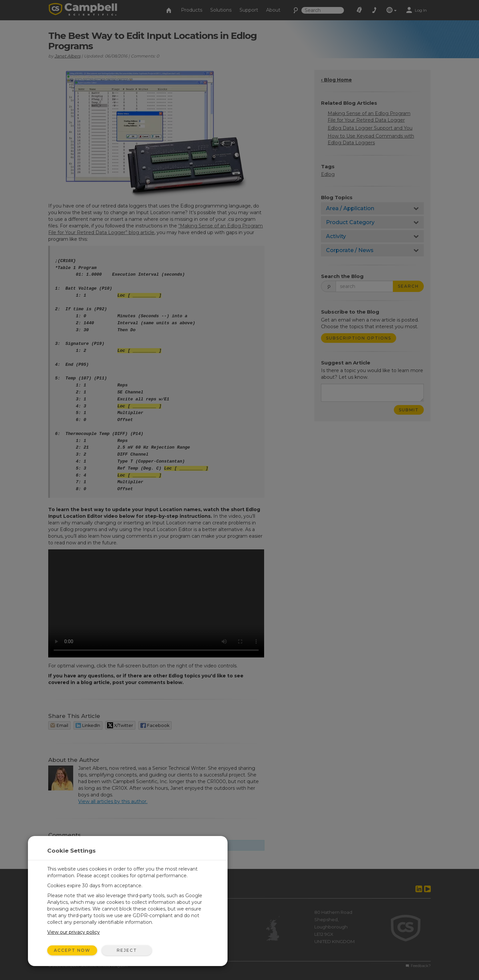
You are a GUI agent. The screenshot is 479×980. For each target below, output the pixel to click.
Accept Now (72, 950)
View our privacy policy (74, 932)
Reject (127, 950)
